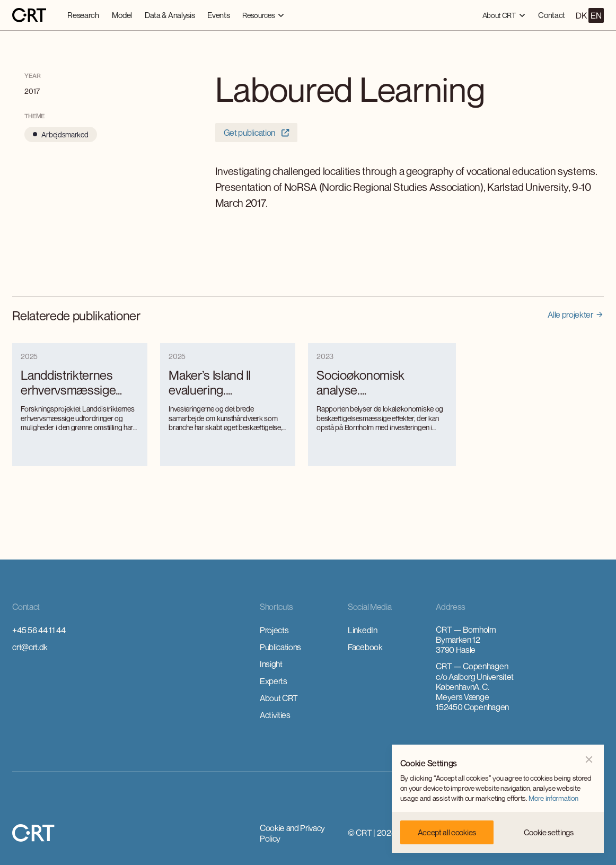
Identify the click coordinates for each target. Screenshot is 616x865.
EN (596, 15)
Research (83, 15)
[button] (263, 15)
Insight (271, 664)
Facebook (365, 647)
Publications (280, 647)
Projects (274, 630)
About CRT (279, 698)
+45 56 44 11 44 (39, 630)
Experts (274, 681)
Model (122, 15)
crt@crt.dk (30, 647)
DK (581, 15)
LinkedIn (362, 630)
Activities (275, 715)
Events (218, 15)
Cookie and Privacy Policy (292, 833)
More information (553, 798)
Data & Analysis (170, 15)
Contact (552, 15)
